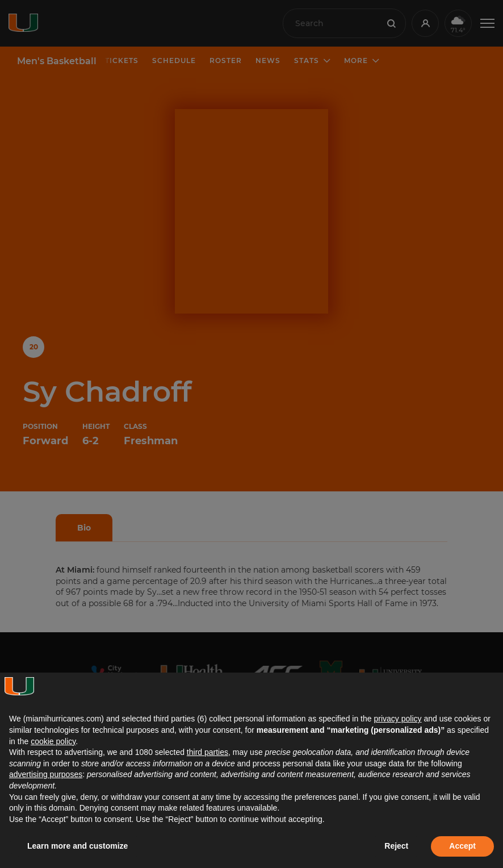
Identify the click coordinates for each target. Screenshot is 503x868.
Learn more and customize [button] (77, 846)
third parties (208, 752)
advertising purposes (46, 774)
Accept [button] (462, 846)
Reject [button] (396, 846)
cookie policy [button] (53, 741)
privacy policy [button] (397, 719)
